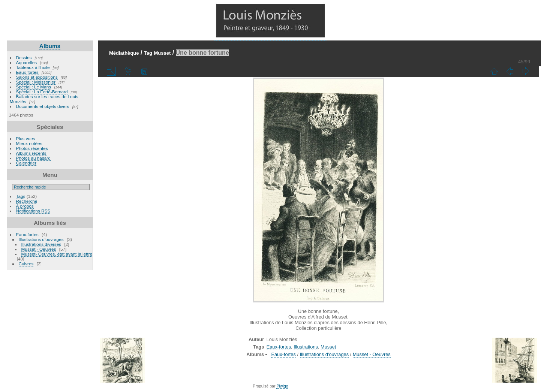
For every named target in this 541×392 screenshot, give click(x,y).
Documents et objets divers (43, 106)
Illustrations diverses (41, 244)
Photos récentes (32, 148)
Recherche (27, 201)
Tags (21, 196)
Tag (148, 53)
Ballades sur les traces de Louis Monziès (44, 99)
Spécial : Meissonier (36, 82)
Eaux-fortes (27, 72)
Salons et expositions (37, 77)
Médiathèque (124, 53)
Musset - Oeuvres (39, 249)
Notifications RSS (33, 211)
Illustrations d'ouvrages (41, 239)
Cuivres (26, 264)
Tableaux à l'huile (33, 67)
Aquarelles (27, 62)
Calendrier (26, 163)
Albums (50, 46)
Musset (162, 53)
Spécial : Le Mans (34, 87)
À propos (25, 206)
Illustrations (306, 347)
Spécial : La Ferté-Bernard (42, 92)
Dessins (24, 58)
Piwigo (282, 386)
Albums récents (31, 153)
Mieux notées (29, 143)
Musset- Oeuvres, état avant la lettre (57, 254)
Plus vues (26, 138)
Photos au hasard (33, 158)
